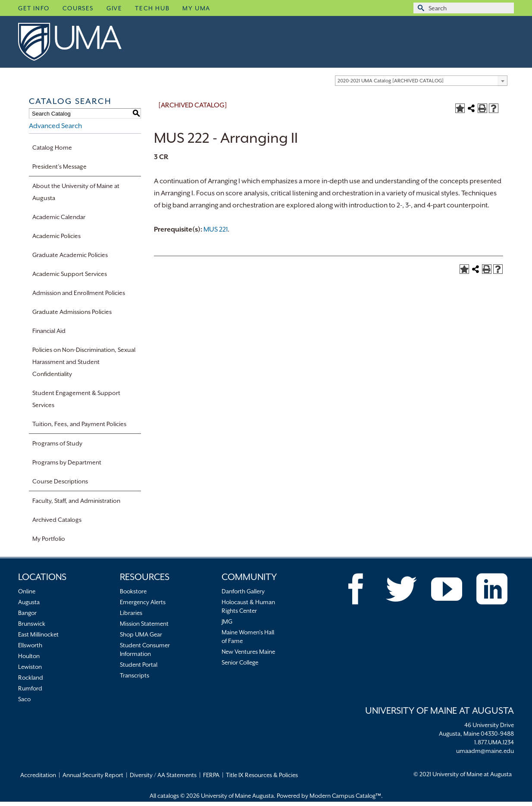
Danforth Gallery (243, 591)
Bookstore (133, 591)
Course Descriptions (60, 481)
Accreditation (38, 775)
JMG (227, 621)
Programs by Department (67, 462)
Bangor (27, 613)
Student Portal (139, 665)
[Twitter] (401, 589)
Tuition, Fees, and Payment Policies (79, 424)
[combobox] (421, 81)
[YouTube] (447, 589)
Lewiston (30, 667)
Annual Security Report (93, 775)
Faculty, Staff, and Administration (76, 501)
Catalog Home (52, 147)
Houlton (29, 656)
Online (27, 591)
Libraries (131, 613)
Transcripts (135, 675)
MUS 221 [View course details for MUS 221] (216, 229)
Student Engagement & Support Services (76, 399)
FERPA (211, 775)
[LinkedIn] (492, 589)
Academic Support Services (70, 274)
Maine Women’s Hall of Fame (248, 637)
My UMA (196, 8)
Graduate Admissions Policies (72, 312)
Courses (78, 8)
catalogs (168, 796)
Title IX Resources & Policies (262, 775)
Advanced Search (55, 126)
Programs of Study (57, 443)
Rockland (31, 677)
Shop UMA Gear (141, 634)
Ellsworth (30, 645)
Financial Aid (49, 331)
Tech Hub (152, 8)
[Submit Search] (420, 8)
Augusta (29, 602)
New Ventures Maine (248, 652)
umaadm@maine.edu (485, 751)
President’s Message (59, 166)
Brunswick (32, 624)
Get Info (34, 8)
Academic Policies (56, 236)
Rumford (30, 688)
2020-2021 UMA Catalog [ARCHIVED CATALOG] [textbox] (391, 81)
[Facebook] (356, 589)
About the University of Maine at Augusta (76, 192)
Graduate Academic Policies (70, 255)
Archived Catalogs (57, 520)
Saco (24, 699)
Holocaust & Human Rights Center (248, 606)
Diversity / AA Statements (163, 775)
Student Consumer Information (145, 649)
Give (114, 8)
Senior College (240, 662)
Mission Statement (144, 624)
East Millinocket (38, 634)
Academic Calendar (59, 217)
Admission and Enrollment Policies (79, 293)
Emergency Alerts (143, 602)
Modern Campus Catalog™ (345, 796)
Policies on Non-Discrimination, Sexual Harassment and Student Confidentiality (84, 362)
